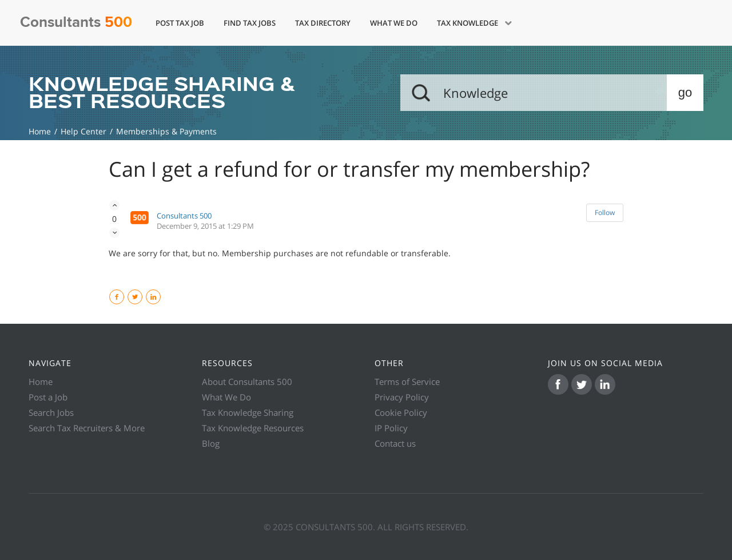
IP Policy (391, 428)
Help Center (83, 131)
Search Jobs (51, 412)
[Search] (552, 93)
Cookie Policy (401, 412)
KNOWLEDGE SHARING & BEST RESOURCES (162, 93)
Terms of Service (407, 382)
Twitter (142, 297)
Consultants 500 (184, 216)
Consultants (76, 23)
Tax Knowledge (468, 23)
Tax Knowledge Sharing (248, 412)
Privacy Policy (402, 397)
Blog (211, 443)
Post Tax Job (180, 23)
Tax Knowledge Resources (253, 428)
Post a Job (48, 397)
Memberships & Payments (166, 131)
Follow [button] (605, 213)
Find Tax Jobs (250, 23)
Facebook (124, 297)
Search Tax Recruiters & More (87, 428)
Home (41, 382)
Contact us (395, 443)
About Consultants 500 (247, 382)
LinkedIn (160, 297)
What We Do (394, 23)
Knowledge (40, 131)
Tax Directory (323, 23)
